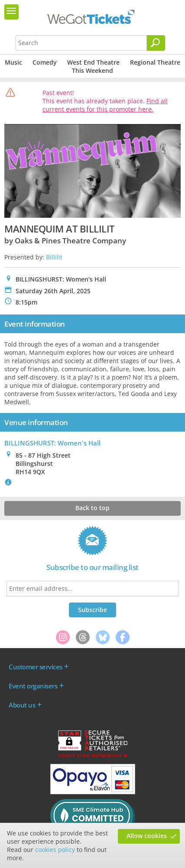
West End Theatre (93, 62)
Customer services (36, 667)
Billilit (54, 257)
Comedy (45, 62)
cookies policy (55, 850)
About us (22, 705)
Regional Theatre (155, 62)
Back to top (92, 508)
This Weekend (92, 70)
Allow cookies (147, 836)
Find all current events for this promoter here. (105, 105)
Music (13, 62)
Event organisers (33, 686)
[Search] (156, 43)
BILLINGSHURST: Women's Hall (52, 443)
